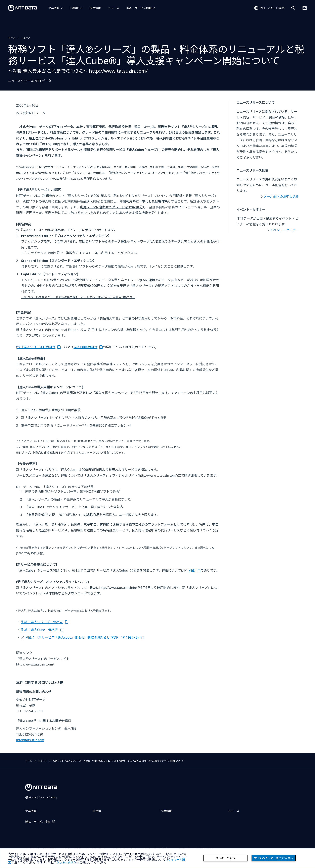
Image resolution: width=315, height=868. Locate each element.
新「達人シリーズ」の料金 (36, 347)
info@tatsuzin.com (30, 740)
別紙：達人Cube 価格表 (39, 630)
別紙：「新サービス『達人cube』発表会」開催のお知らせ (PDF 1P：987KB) (82, 637)
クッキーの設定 (225, 858)
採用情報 (95, 8)
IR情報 (75, 8)
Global (43, 797)
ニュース (114, 8)
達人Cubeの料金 (85, 347)
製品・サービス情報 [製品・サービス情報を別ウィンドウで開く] (139, 8)
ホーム (12, 38)
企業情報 (54, 8)
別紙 (192, 570)
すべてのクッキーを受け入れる (274, 858)
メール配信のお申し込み (281, 196)
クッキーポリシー (68, 862)
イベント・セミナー (284, 230)
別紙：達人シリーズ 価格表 (42, 622)
